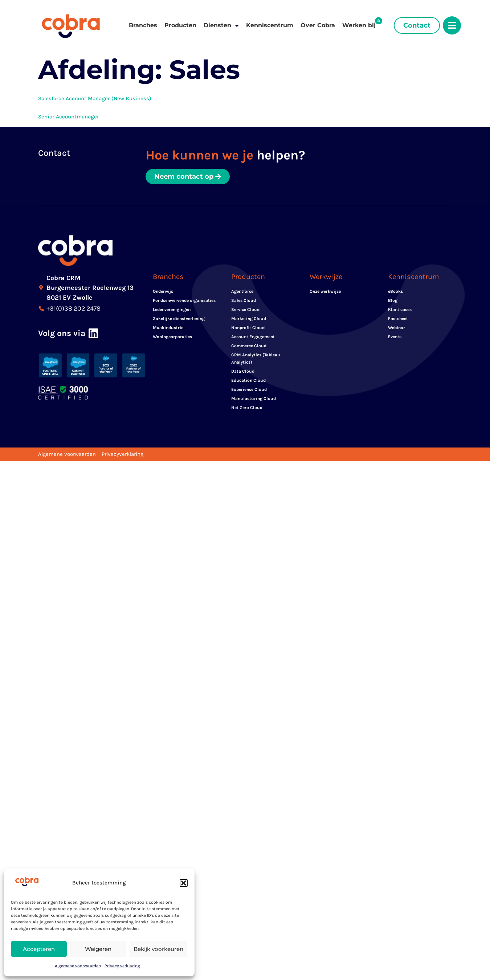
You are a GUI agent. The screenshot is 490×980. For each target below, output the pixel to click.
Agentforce (242, 291)
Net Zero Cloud (247, 408)
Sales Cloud (244, 300)
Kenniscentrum (270, 25)
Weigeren (98, 949)
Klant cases (400, 309)
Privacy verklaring (122, 966)
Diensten (221, 25)
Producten (180, 25)
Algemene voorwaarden (78, 966)
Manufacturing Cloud (254, 398)
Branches (143, 25)
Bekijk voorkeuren (158, 949)
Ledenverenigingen (172, 309)
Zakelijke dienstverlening (179, 319)
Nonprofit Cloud (248, 328)
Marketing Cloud (249, 319)
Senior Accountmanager (69, 117)
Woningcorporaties (172, 337)
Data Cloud (243, 371)
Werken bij (359, 25)
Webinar (397, 328)
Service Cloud (245, 309)
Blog (393, 300)
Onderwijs (163, 291)
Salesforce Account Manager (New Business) (95, 98)
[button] (184, 883)
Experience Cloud (249, 389)
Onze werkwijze (325, 291)
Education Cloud (248, 380)
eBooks (395, 291)
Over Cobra (318, 25)
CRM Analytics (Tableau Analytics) (256, 359)
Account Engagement (253, 337)
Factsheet (398, 319)
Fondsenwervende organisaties (184, 300)
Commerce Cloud (249, 346)
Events (395, 337)
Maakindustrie (168, 328)
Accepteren (39, 949)
